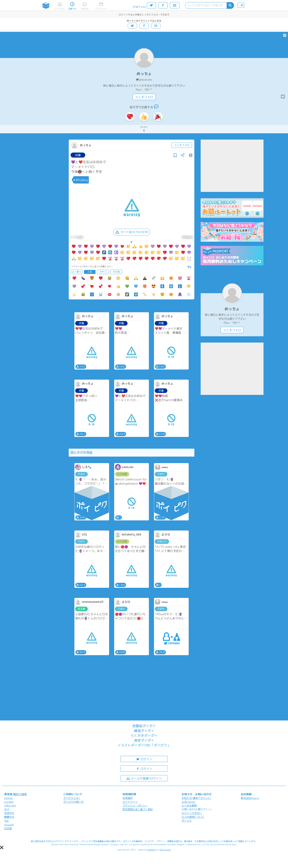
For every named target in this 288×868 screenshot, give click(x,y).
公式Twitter (189, 802)
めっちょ (144, 74)
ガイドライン (130, 802)
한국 (7, 809)
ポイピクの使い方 (73, 802)
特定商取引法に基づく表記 (138, 809)
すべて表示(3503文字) (132, 232)
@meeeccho (145, 80)
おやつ (103, 272)
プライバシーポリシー (135, 806)
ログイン (144, 759)
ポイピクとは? (72, 798)
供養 (78, 155)
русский (9, 825)
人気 (90, 272)
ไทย (6, 821)
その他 (116, 272)
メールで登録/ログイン (144, 778)
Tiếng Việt (10, 806)
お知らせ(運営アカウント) (196, 798)
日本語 (8, 828)
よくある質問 (189, 806)
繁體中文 (9, 817)
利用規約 (128, 798)
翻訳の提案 (20, 794)
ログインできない (192, 813)
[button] (2, 847)
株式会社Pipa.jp (250, 798)
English (8, 798)
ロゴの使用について (193, 817)
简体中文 (9, 813)
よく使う (76, 272)
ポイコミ (187, 821)
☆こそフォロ (144, 97)
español (9, 802)
